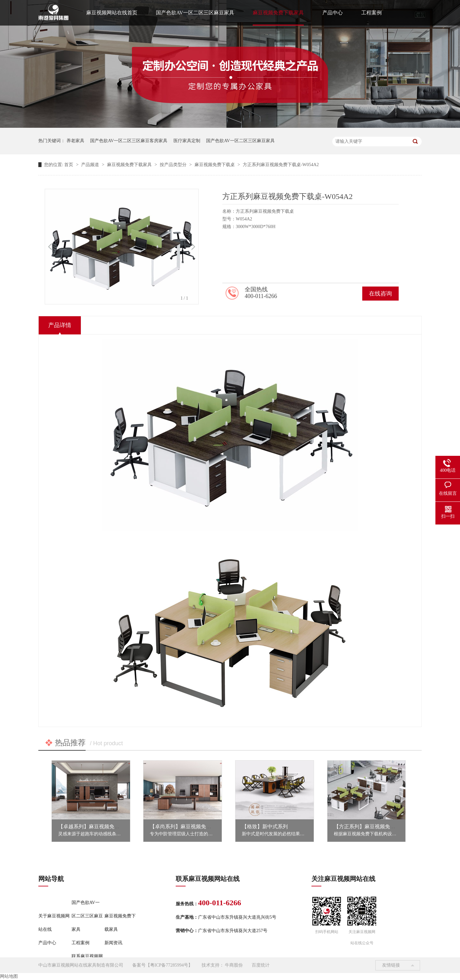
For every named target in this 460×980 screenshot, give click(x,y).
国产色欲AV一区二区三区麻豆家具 (195, 13)
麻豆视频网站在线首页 (112, 13)
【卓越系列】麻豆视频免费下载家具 (99, 827)
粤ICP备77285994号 (169, 965)
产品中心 (333, 13)
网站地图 (9, 976)
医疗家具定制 (187, 141)
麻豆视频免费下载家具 (278, 13)
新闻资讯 (113, 943)
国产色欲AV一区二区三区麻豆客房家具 (129, 141)
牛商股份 (234, 965)
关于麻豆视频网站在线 (54, 923)
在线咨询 (380, 294)
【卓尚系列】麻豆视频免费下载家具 (191, 827)
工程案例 (372, 13)
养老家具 (75, 141)
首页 (69, 165)
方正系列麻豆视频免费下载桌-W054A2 (281, 165)
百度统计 (261, 965)
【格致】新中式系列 (265, 827)
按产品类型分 (174, 165)
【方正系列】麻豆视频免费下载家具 (375, 827)
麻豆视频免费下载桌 (215, 165)
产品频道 (91, 165)
